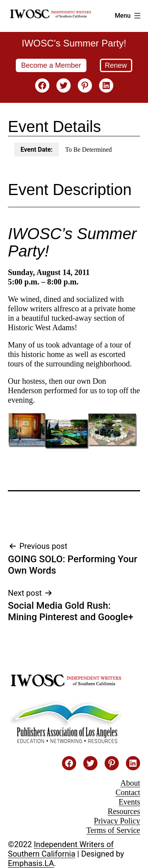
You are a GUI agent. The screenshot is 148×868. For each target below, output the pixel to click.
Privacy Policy (117, 821)
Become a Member (51, 65)
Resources (124, 811)
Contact (128, 792)
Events (129, 802)
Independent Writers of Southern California (61, 849)
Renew (116, 65)
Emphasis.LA (31, 863)
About (130, 783)
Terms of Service (113, 830)
